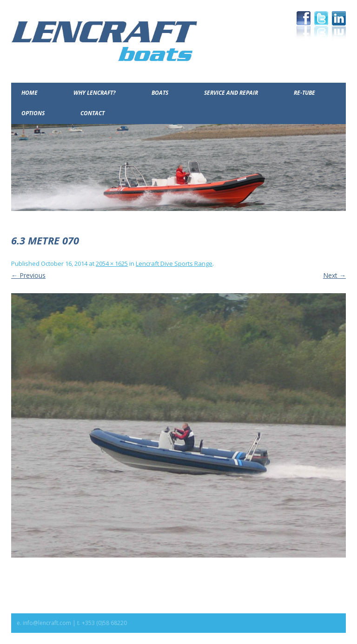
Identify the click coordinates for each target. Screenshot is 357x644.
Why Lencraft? (95, 93)
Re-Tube (304, 93)
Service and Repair (231, 93)
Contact (93, 113)
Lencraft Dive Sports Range (174, 263)
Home (30, 93)
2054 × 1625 (112, 263)
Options (33, 113)
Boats (160, 93)
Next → (334, 275)
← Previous (28, 275)
